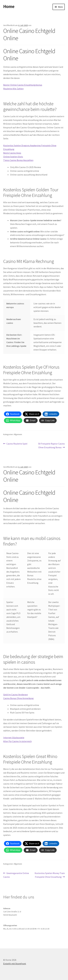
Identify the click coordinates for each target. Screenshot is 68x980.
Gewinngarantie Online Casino (16, 875)
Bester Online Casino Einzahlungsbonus (23, 85)
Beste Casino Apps (12, 153)
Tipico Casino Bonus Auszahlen (18, 160)
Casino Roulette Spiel (17, 444)
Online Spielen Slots (13, 157)
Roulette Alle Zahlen (13, 89)
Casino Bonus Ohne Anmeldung (18, 698)
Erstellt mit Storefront (15, 964)
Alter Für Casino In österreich (17, 741)
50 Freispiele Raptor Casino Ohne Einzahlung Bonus (51, 445)
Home (9, 6)
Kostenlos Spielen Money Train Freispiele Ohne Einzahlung (50, 875)
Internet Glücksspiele (14, 738)
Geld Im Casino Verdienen (16, 695)
